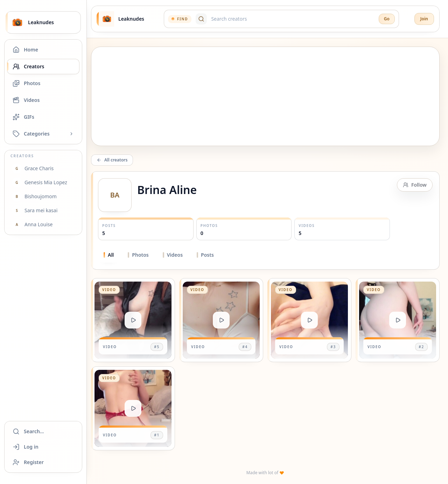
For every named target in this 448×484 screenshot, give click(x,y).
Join (424, 19)
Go (387, 19)
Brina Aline (167, 190)
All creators (112, 160)
